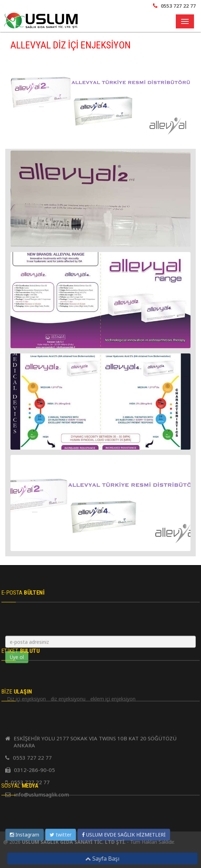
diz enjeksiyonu (68, 825)
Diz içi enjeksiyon (26, 825)
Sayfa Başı (104, 859)
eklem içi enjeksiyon (113, 825)
